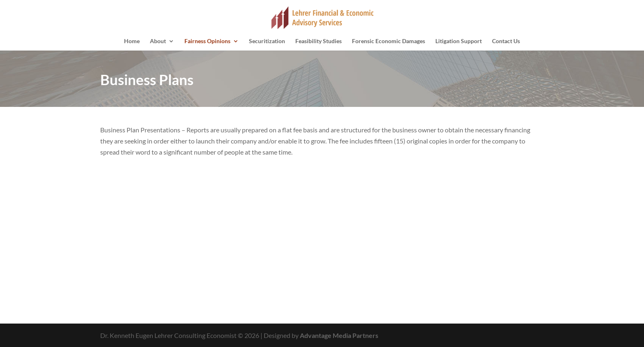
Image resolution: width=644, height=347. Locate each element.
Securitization (267, 41)
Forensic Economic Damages (389, 41)
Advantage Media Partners (339, 335)
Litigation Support (459, 41)
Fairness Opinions (207, 41)
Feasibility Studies (319, 41)
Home (132, 41)
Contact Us (506, 41)
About (158, 41)
